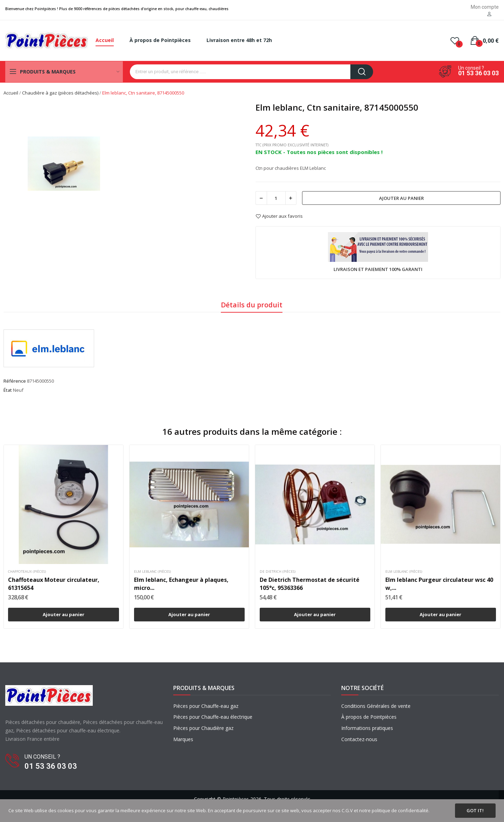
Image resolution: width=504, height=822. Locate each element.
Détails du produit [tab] (252, 305)
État (8, 390)
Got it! (475, 810)
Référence (15, 381)
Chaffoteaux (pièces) (27, 572)
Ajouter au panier (401, 198)
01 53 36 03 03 (478, 73)
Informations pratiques (367, 728)
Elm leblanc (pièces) (152, 572)
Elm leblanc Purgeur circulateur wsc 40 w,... (439, 584)
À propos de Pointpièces (369, 717)
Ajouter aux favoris (279, 216)
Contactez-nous (359, 739)
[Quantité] (276, 198)
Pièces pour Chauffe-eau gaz (206, 706)
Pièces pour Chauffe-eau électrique (213, 717)
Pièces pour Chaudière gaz (203, 728)
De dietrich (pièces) (278, 572)
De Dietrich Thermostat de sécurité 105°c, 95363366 (310, 584)
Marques (183, 739)
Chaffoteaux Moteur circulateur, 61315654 (54, 584)
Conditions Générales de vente (376, 706)
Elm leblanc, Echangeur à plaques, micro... (181, 584)
